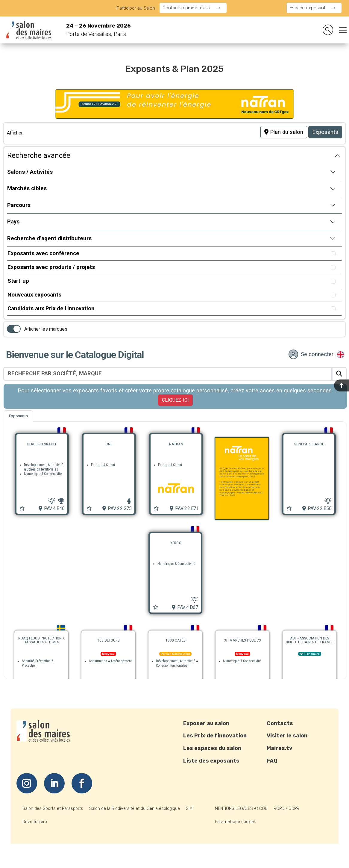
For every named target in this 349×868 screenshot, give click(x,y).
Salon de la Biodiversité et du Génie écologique (135, 809)
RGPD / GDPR (286, 809)
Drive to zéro (35, 822)
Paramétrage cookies (236, 822)
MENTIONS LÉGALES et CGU (241, 809)
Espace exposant (308, 8)
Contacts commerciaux (187, 8)
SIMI (190, 809)
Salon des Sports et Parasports (53, 809)
